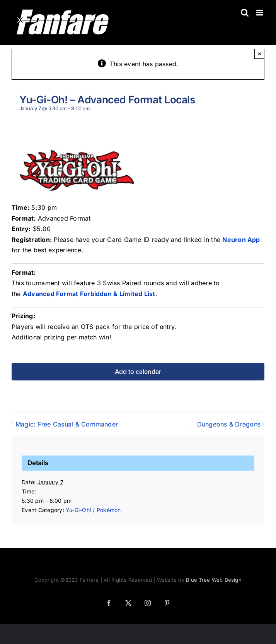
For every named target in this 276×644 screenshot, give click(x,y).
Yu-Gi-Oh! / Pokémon (93, 510)
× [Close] (260, 54)
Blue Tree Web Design (214, 580)
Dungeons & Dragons (229, 424)
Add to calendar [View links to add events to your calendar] (138, 372)
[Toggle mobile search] (245, 13)
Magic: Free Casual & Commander (67, 424)
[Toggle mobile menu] (260, 13)
